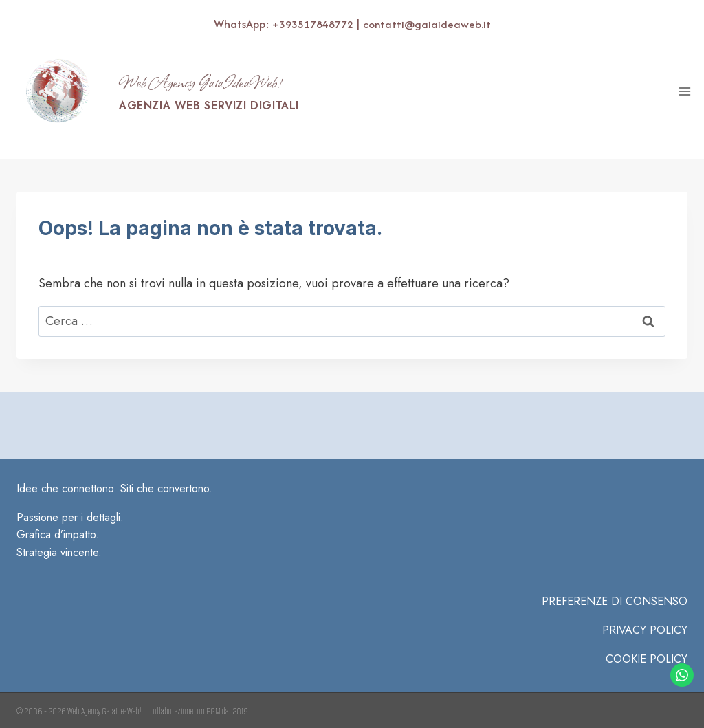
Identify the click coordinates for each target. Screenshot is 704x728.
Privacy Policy (645, 610)
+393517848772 (311, 24)
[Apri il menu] (684, 91)
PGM (213, 691)
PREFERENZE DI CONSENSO (615, 582)
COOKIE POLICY (647, 639)
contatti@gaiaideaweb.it (427, 24)
